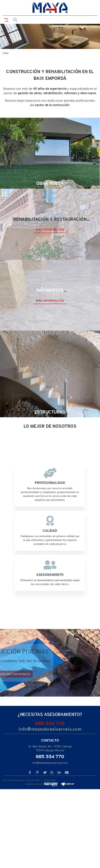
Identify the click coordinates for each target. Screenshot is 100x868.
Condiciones (50, 780)
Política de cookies (14, 780)
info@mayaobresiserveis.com (50, 729)
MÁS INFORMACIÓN (50, 230)
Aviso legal (34, 780)
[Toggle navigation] (5, 20)
